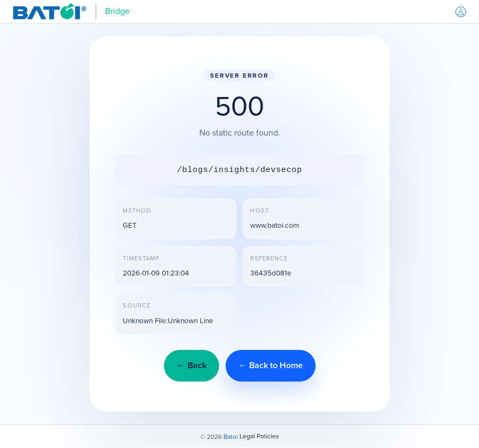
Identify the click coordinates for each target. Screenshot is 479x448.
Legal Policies (259, 436)
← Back (192, 365)
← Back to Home (271, 365)
